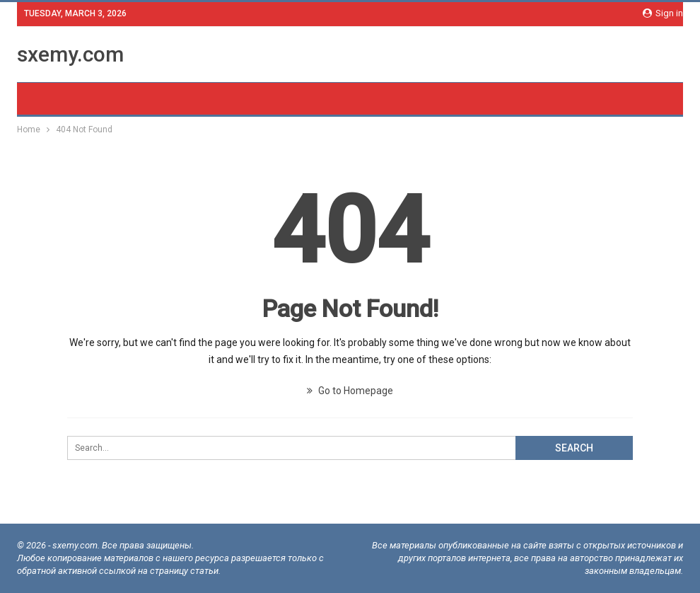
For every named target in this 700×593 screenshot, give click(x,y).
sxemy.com (70, 54)
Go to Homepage (350, 391)
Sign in (663, 13)
